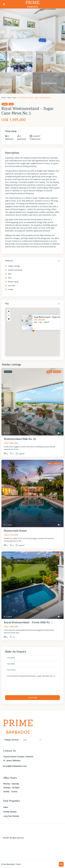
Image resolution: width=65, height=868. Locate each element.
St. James (9, 433)
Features (9, 261)
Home (4, 98)
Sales (14, 98)
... (19, 449)
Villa (9, 98)
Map (7, 304)
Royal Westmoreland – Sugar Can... (48, 317)
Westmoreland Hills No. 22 (20, 439)
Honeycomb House (15, 531)
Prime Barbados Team (11, 864)
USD (25, 740)
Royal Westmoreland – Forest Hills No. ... (28, 623)
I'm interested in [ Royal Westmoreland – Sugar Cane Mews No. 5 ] (32, 684)
